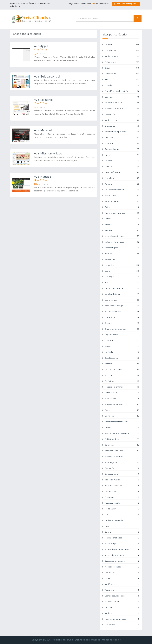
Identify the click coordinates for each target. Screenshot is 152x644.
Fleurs (122, 410)
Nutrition (122, 375)
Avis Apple (41, 46)
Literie (122, 271)
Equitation (122, 381)
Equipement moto (122, 311)
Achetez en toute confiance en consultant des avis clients (30, 5)
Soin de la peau (122, 602)
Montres (122, 161)
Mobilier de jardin (122, 294)
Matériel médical (122, 393)
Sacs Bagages (122, 358)
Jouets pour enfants (122, 387)
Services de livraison (122, 457)
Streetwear (122, 625)
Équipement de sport (122, 190)
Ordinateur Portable (122, 520)
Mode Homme (122, 120)
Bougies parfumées (122, 404)
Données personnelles (87, 640)
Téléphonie (122, 114)
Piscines (122, 225)
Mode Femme (122, 56)
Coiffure (122, 167)
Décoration (122, 468)
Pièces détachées (122, 567)
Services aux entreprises (122, 109)
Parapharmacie (122, 201)
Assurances (122, 259)
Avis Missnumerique (48, 153)
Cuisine (122, 532)
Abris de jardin (122, 462)
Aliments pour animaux (122, 213)
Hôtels (122, 219)
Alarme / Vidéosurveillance (122, 433)
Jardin (122, 515)
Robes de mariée (122, 480)
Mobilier (122, 45)
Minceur (122, 230)
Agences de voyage (122, 306)
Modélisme (122, 584)
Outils (122, 207)
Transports (122, 590)
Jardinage (122, 277)
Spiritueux (122, 445)
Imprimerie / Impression (122, 132)
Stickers (122, 323)
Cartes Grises (122, 491)
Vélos (122, 155)
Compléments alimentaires (122, 91)
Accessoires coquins (122, 451)
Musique (122, 613)
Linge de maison (122, 335)
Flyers (122, 526)
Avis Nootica (43, 177)
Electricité (122, 416)
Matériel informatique (122, 242)
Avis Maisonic (43, 100)
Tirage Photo (122, 317)
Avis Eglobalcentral (47, 77)
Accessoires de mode (122, 555)
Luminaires (122, 138)
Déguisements (122, 474)
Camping (122, 607)
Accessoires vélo (122, 503)
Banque (122, 253)
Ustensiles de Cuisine (122, 236)
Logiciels (122, 352)
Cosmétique (122, 74)
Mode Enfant (122, 509)
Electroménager (122, 149)
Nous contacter (101, 4)
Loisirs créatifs (122, 300)
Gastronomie (122, 51)
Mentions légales (111, 640)
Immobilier (122, 265)
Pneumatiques (122, 248)
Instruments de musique (122, 619)
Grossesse (122, 497)
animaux (122, 364)
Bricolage (122, 143)
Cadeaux (122, 97)
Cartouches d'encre (122, 288)
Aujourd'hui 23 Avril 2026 (80, 4)
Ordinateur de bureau (122, 561)
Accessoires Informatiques (122, 549)
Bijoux (122, 68)
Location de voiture (122, 370)
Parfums (122, 184)
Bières (122, 346)
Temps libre (122, 573)
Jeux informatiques (122, 538)
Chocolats (122, 341)
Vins (122, 80)
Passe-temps (122, 544)
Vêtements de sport (122, 486)
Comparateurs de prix (122, 596)
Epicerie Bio (122, 196)
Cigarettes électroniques (122, 329)
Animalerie (122, 178)
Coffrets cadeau (122, 439)
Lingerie (122, 85)
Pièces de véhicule (122, 103)
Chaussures (122, 126)
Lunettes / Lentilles (122, 172)
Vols (122, 282)
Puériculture (122, 62)
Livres (122, 578)
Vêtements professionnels (122, 422)
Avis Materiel (43, 130)
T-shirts (122, 428)
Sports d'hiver (122, 399)
